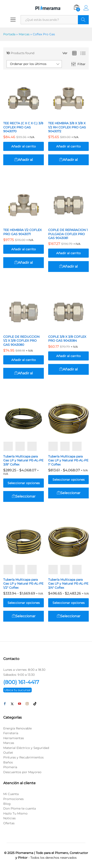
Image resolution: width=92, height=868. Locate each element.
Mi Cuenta (11, 794)
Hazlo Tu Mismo (15, 813)
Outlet (8, 753)
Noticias (9, 818)
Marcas (24, 34)
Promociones (13, 799)
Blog (7, 804)
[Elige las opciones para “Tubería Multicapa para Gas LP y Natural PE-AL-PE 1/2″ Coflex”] (24, 616)
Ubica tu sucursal (17, 690)
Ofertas (9, 823)
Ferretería (11, 733)
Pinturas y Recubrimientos (23, 757)
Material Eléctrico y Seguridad (26, 748)
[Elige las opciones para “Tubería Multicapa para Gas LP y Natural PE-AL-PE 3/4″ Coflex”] (68, 616)
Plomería (10, 767)
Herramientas (14, 738)
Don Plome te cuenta (20, 808)
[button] (24, 160)
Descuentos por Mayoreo (22, 772)
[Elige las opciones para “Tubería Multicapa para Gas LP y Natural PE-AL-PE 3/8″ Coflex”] (24, 496)
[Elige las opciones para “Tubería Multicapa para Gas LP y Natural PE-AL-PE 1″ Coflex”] (68, 493)
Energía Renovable (17, 728)
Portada (9, 34)
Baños (8, 762)
